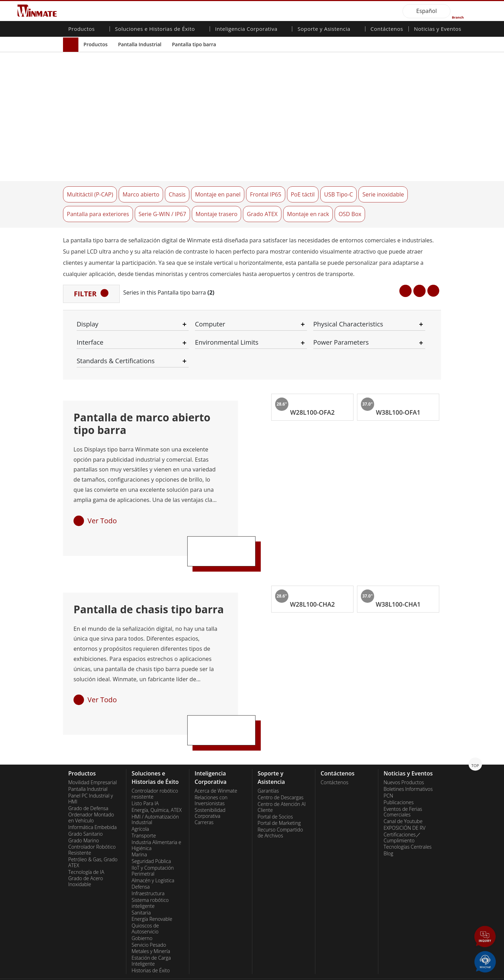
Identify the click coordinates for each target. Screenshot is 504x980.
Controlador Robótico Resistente (92, 820)
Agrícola (140, 799)
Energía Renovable (152, 889)
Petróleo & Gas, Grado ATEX (93, 832)
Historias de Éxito (151, 940)
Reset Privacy (148, 975)
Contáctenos (387, 29)
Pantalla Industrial (140, 44)
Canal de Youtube (403, 792)
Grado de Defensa (88, 778)
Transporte (144, 806)
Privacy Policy (110, 975)
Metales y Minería (151, 922)
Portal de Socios (275, 787)
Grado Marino (84, 810)
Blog (388, 824)
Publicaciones (399, 772)
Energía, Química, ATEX (157, 780)
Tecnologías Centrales (408, 817)
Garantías (268, 761)
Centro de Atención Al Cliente (282, 777)
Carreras (204, 793)
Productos (96, 44)
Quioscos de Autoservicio (145, 899)
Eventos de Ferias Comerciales (403, 782)
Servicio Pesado (149, 915)
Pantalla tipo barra (194, 44)
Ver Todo (102, 491)
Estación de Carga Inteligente (151, 931)
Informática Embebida (92, 797)
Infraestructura (148, 864)
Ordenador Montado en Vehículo (91, 788)
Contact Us (75, 975)
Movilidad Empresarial (93, 753)
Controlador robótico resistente (155, 764)
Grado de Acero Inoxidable (86, 852)
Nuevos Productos (404, 753)
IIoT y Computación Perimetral (153, 841)
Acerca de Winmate (216, 761)
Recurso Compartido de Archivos (280, 803)
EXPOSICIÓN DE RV (405, 798)
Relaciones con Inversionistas (211, 771)
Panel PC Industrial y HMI (91, 769)
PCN (388, 766)
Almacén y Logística (153, 850)
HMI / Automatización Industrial (155, 790)
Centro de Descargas (281, 768)
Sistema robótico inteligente (150, 873)
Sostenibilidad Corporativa (210, 783)
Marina (139, 825)
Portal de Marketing (279, 793)
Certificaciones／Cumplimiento (402, 808)
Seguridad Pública (151, 831)
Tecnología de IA (86, 842)
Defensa (141, 857)
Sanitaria (141, 883)
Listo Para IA (145, 773)
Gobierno (142, 908)
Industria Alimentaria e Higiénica (156, 815)
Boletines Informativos (408, 759)
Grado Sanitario (86, 804)
